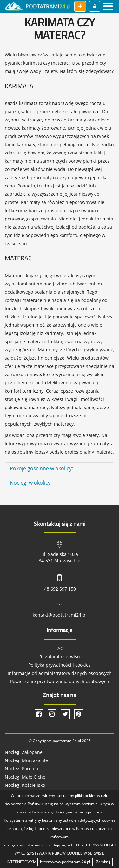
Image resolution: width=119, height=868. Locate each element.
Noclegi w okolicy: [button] (31, 483)
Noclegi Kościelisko (25, 785)
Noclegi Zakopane (24, 752)
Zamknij (103, 862)
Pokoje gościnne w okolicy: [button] (41, 468)
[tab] (60, 469)
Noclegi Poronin (22, 769)
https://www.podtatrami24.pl (65, 862)
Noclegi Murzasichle (26, 760)
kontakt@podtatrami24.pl (60, 615)
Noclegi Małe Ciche (25, 777)
